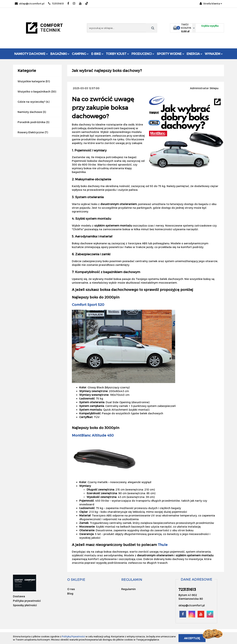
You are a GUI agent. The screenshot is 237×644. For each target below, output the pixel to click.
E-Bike (97, 54)
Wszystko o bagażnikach (34, 91)
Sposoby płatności (25, 605)
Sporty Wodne (171, 54)
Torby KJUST (117, 54)
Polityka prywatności (27, 601)
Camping (80, 54)
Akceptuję (192, 638)
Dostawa (19, 596)
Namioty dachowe (31, 54)
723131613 (56, 4)
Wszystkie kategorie (31, 81)
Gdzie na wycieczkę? (31, 102)
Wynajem (214, 54)
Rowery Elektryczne (31, 132)
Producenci (143, 54)
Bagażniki (60, 54)
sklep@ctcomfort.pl (30, 4)
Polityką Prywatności (73, 636)
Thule (163, 545)
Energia (195, 54)
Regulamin (128, 589)
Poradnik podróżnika (31, 122)
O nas (71, 589)
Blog (70, 593)
